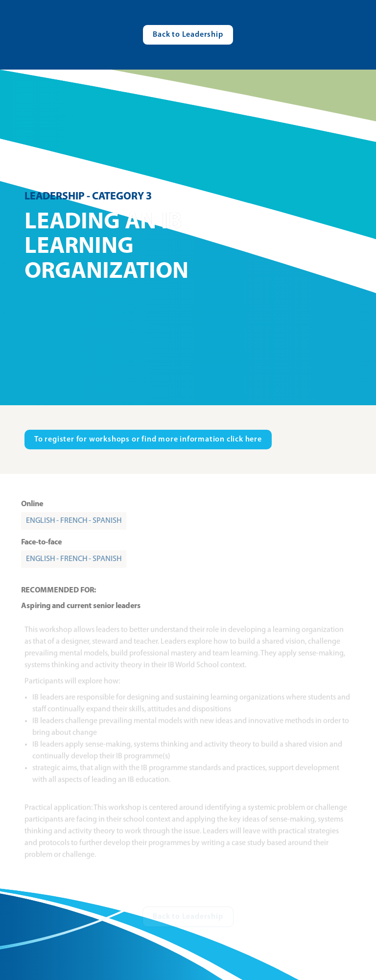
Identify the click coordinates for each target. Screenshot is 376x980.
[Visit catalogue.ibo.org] (188, 35)
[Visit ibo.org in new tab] (148, 440)
